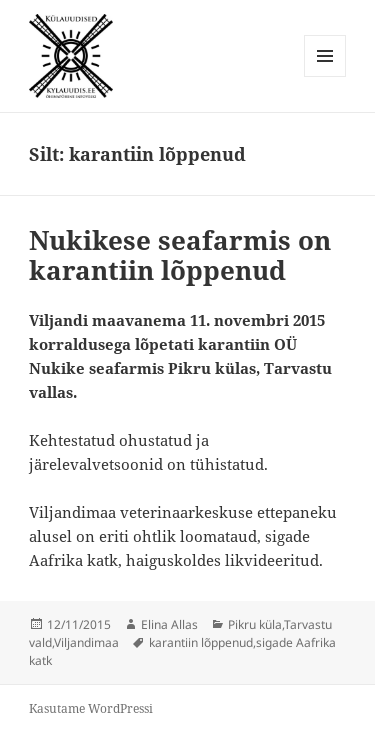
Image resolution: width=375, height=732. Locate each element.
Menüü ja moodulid (325, 76)
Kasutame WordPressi (91, 708)
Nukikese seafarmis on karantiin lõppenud (180, 255)
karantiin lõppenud (201, 642)
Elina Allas (169, 624)
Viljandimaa (86, 642)
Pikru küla (255, 624)
